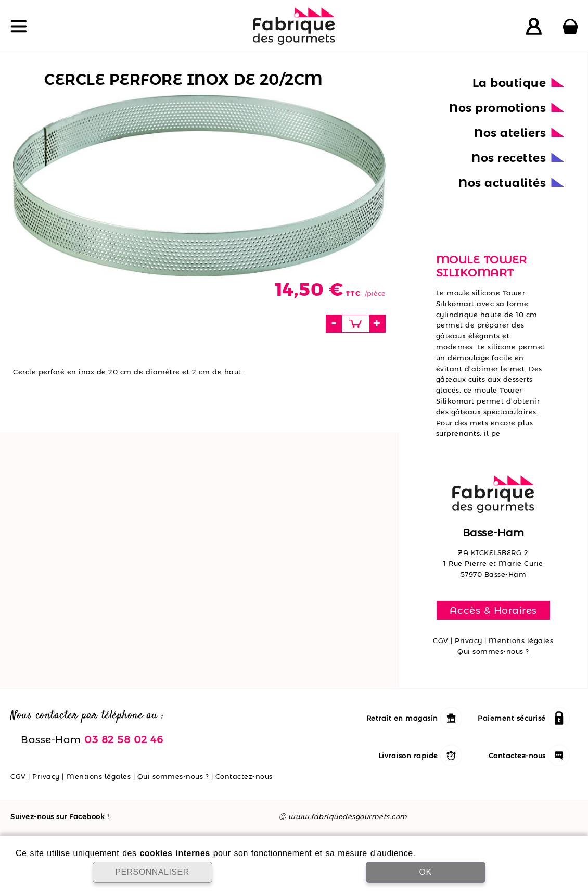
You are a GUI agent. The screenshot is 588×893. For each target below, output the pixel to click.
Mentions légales (521, 640)
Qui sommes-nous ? (493, 651)
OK (425, 872)
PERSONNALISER (152, 872)
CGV (441, 640)
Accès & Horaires (493, 610)
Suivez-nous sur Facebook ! (60, 816)
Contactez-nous (244, 776)
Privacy (469, 640)
